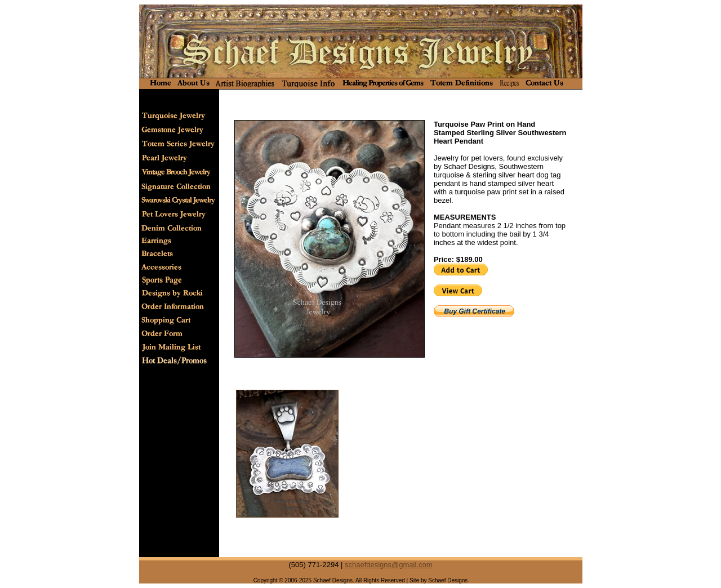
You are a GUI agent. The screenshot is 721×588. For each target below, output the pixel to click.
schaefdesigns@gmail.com (389, 565)
